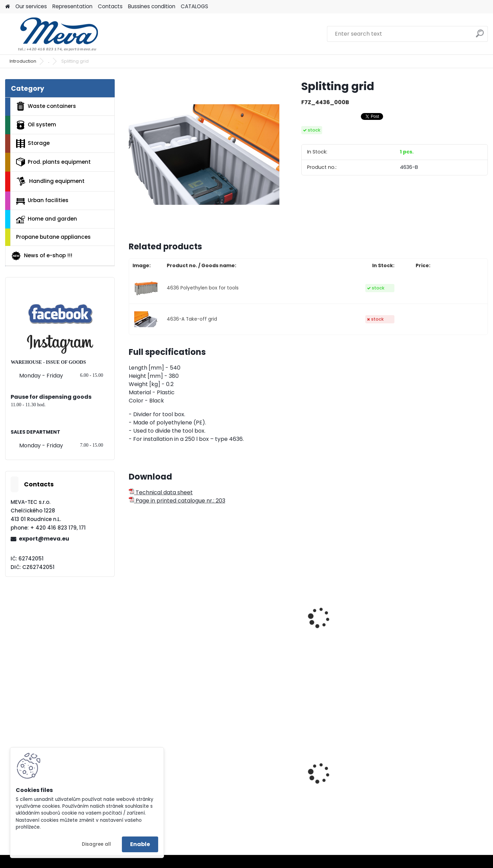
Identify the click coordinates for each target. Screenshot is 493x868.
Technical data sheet (161, 492)
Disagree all (96, 844)
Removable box (336, 619)
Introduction (23, 61)
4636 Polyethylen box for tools (203, 288)
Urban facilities (42, 200)
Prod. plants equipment (53, 162)
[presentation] (131, 610)
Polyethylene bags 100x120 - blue (352, 788)
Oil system (36, 125)
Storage (33, 144)
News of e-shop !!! (42, 256)
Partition (236, 619)
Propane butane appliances (53, 237)
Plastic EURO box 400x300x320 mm (157, 788)
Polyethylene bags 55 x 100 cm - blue (260, 788)
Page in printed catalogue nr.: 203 (177, 501)
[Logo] (52, 34)
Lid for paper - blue (432, 791)
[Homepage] (8, 7)
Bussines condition (152, 6)
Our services (31, 6)
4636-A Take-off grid (192, 319)
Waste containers (46, 106)
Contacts (110, 6)
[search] (480, 36)
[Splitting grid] (204, 154)
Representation (72, 6)
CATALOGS (194, 6)
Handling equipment (50, 181)
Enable (140, 844)
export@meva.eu (44, 539)
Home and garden (47, 219)
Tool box (418, 634)
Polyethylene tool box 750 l (169, 634)
